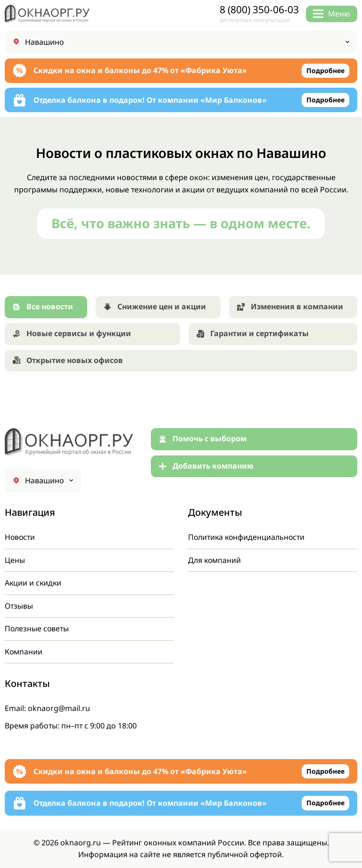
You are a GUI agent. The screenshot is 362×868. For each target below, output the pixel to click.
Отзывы (19, 606)
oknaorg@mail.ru (59, 708)
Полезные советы (37, 628)
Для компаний (215, 560)
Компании (24, 652)
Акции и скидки (34, 583)
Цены (15, 560)
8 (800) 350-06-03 (259, 10)
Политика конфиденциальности (247, 537)
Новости (20, 537)
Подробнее (325, 70)
